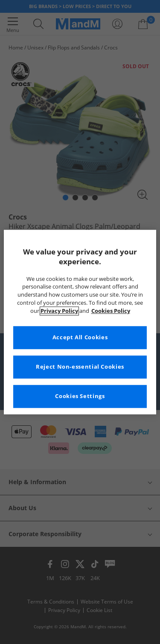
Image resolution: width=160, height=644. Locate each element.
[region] (80, 322)
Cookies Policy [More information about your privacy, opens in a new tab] (111, 311)
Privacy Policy (59, 311)
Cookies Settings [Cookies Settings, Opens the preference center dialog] (80, 396)
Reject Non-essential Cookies (80, 367)
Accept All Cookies (80, 337)
